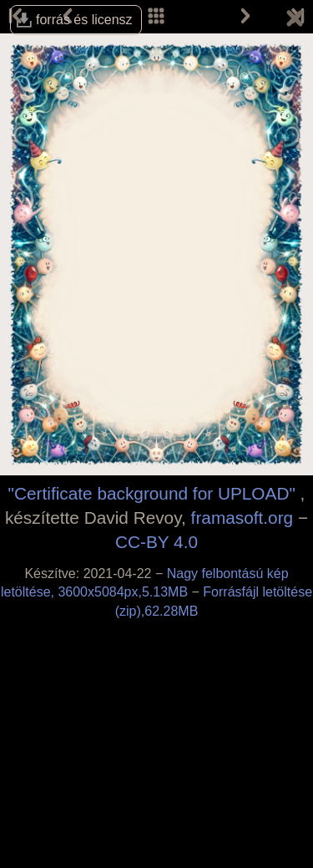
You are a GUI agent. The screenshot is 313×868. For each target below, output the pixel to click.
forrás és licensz (84, 20)
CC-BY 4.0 (156, 542)
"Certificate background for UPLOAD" (152, 493)
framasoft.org (242, 518)
